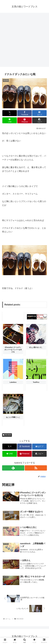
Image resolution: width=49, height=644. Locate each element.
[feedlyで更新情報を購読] (13, 468)
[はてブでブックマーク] (39, 113)
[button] (39, 120)
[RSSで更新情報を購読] (36, 468)
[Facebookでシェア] (24, 113)
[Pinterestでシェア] (24, 120)
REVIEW (7, 435)
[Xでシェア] (10, 113)
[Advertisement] (24, 41)
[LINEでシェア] (10, 120)
